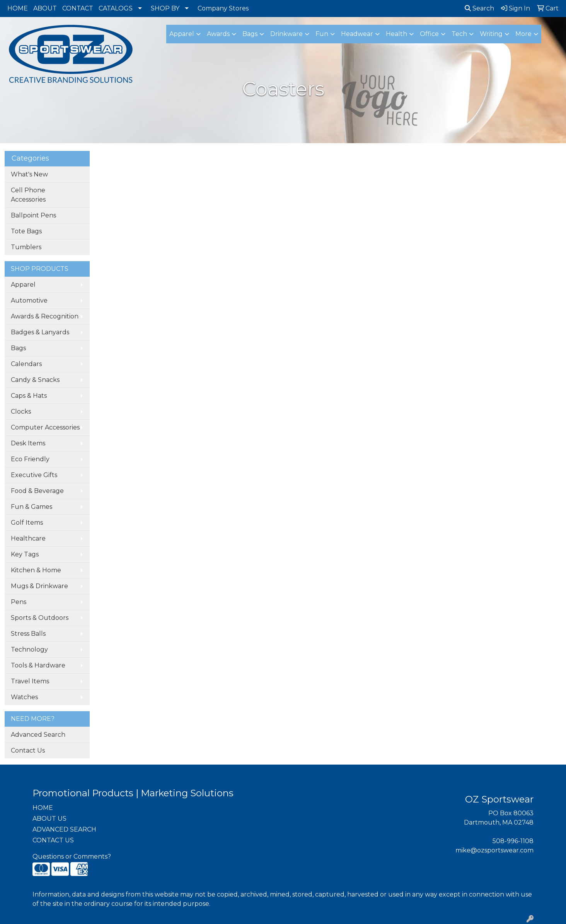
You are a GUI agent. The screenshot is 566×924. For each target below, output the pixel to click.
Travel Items (30, 681)
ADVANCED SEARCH (64, 829)
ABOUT (45, 8)
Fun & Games (32, 507)
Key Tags (25, 554)
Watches (24, 697)
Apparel (23, 285)
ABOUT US (49, 819)
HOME (18, 8)
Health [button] (396, 34)
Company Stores (223, 8)
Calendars (26, 364)
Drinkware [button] (286, 34)
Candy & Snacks (35, 380)
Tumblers (26, 247)
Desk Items (28, 443)
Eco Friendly (30, 459)
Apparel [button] (182, 34)
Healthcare (28, 538)
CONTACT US (53, 840)
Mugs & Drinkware (39, 586)
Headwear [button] (357, 34)
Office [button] (429, 34)
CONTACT (78, 8)
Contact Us (28, 750)
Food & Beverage (37, 491)
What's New (29, 174)
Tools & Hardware (38, 665)
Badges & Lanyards (40, 332)
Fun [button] (322, 34)
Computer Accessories (45, 427)
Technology (29, 649)
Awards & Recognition (45, 316)
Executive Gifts (34, 475)
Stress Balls (28, 634)
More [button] (523, 34)
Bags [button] (250, 34)
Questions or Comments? (72, 856)
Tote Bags (26, 231)
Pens (19, 602)
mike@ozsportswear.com (494, 850)
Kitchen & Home (36, 570)
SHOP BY (165, 8)
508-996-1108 (513, 841)
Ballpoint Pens (33, 215)
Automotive (29, 300)
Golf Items (27, 523)
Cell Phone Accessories (28, 195)
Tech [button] (459, 34)
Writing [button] (491, 34)
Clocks (21, 412)
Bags (18, 348)
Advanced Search (38, 735)
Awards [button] (218, 34)
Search (479, 8)
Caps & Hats (29, 396)
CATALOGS (116, 8)
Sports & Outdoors (40, 618)
